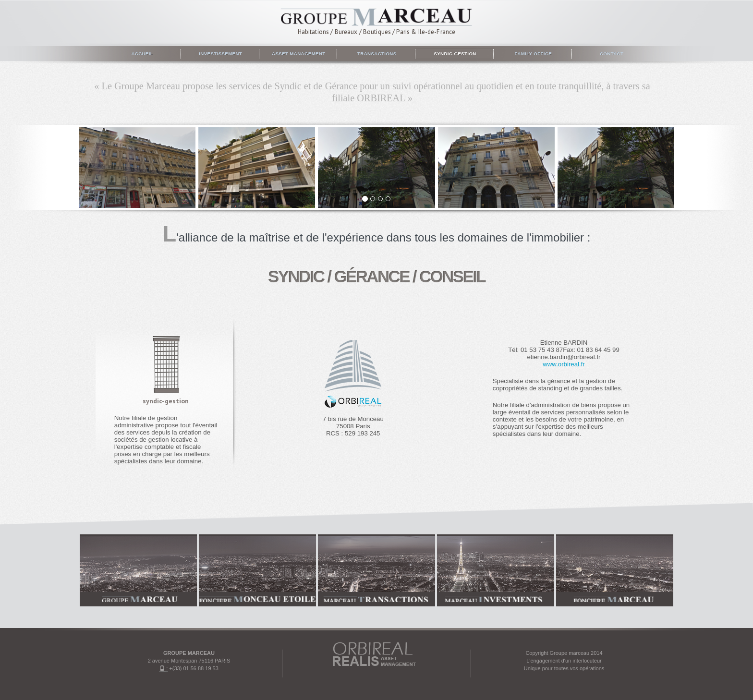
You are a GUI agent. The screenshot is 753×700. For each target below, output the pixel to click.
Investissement (220, 54)
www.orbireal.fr (564, 364)
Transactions (376, 54)
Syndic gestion (454, 54)
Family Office (532, 54)
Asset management (298, 54)
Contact (611, 54)
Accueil (142, 54)
